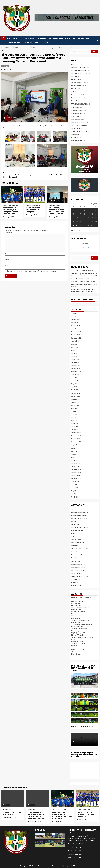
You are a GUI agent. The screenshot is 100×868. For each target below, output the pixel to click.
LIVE (73, 92)
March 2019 (75, 497)
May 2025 (74, 317)
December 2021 (76, 399)
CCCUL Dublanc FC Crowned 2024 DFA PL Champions (34, 210)
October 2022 (75, 369)
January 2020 (75, 466)
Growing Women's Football (80, 83)
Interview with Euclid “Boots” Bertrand (51, 174)
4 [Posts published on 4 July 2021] (96, 210)
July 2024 (74, 329)
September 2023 (76, 338)
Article (3, 51)
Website (7, 265)
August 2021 (75, 408)
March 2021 (75, 424)
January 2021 (75, 430)
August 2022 (75, 375)
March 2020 (75, 460)
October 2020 (75, 439)
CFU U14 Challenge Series (79, 70)
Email (7, 260)
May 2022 (74, 384)
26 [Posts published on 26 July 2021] (73, 225)
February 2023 (76, 356)
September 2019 (76, 479)
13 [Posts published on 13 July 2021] (77, 218)
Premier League (35, 205)
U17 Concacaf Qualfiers (79, 125)
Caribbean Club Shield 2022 (80, 67)
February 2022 (76, 393)
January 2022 (75, 396)
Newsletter (57, 205)
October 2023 (75, 335)
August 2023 (75, 341)
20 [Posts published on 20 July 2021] (77, 221)
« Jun (73, 230)
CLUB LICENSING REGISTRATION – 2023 (62, 38)
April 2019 (74, 494)
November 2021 (76, 402)
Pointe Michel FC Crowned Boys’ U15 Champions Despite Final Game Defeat (10, 211)
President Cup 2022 (77, 110)
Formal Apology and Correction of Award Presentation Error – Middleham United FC (36, 815)
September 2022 (76, 372)
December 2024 (76, 320)
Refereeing (42, 38)
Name (7, 254)
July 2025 (74, 314)
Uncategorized (76, 135)
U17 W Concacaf (77, 129)
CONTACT (48, 43)
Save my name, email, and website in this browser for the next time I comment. (31, 271)
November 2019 (76, 473)
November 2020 (76, 436)
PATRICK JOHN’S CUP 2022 (80, 104)
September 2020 (76, 442)
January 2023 (75, 359)
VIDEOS (38, 43)
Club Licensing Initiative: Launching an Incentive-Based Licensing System (57, 211)
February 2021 (76, 427)
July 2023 (74, 344)
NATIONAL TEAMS (84, 38)
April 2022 (74, 387)
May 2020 (74, 454)
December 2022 (76, 362)
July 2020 (74, 448)
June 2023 (74, 347)
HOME (9, 38)
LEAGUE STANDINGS (13, 43)
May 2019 (74, 491)
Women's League (77, 141)
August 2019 (75, 482)
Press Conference (77, 113)
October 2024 (75, 326)
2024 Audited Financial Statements (82, 271)
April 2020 (74, 457)
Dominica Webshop (28, 38)
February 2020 (76, 463)
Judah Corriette (62, 217)
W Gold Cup (75, 138)
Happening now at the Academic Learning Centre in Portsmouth (19, 175)
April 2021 (74, 421)
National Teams (76, 95)
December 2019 (76, 469)
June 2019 (74, 488)
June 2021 (74, 414)
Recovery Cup (76, 116)
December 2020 (76, 433)
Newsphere (67, 866)
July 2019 (74, 485)
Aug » (79, 230)
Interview (74, 89)
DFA (12, 69)
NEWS (15, 38)
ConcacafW (75, 76)
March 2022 (75, 390)
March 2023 (75, 353)
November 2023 (76, 332)
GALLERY (28, 43)
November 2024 (76, 323)
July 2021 (74, 411)
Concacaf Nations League (79, 73)
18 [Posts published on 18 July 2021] (96, 218)
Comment (8, 233)
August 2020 (75, 445)
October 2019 (75, 476)
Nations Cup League (78, 98)
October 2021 (75, 405)
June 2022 (74, 381)
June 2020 (74, 451)
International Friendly (78, 86)
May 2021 (74, 418)
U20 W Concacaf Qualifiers (80, 132)
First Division (75, 80)
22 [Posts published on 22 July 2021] (84, 221)
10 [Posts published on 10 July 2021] (92, 214)
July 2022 (74, 378)
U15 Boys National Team (79, 122)
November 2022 (76, 366)
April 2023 (74, 350)
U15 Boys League (13, 205)
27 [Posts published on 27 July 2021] (77, 225)
